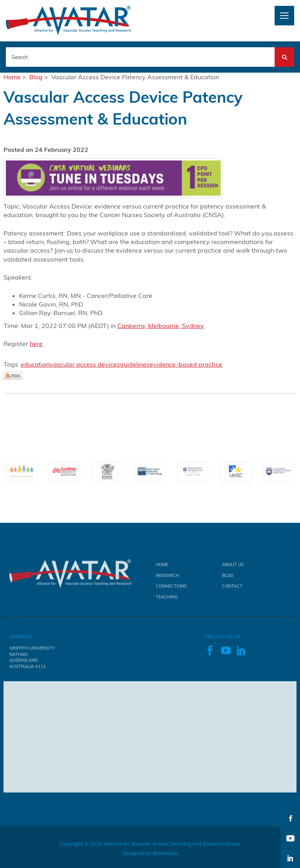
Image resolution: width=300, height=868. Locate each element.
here (36, 344)
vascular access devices (85, 364)
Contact (232, 588)
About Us (233, 567)
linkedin (290, 858)
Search (284, 52)
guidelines (135, 364)
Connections (171, 588)
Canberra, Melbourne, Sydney (161, 326)
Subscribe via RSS (13, 376)
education (35, 364)
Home (12, 77)
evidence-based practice (186, 364)
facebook (290, 818)
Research (167, 577)
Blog (36, 77)
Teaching (167, 599)
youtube (290, 838)
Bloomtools (165, 855)
